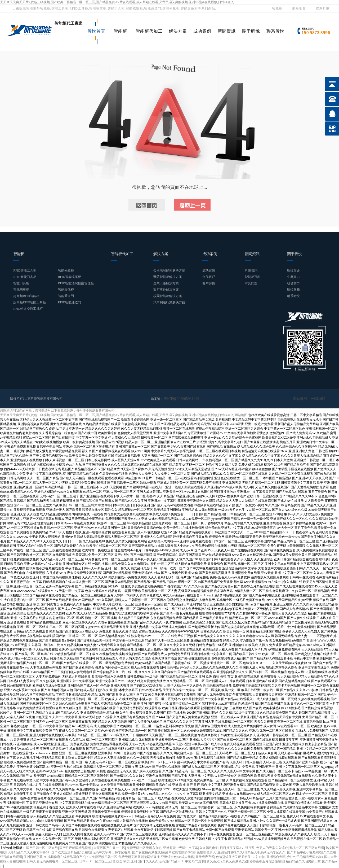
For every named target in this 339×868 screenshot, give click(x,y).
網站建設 (303, 399)
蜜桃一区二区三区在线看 (307, 848)
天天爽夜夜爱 (205, 857)
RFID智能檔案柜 (70, 277)
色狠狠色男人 (206, 852)
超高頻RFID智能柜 (26, 296)
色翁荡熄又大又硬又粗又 (233, 857)
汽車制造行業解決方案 (169, 302)
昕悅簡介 (293, 271)
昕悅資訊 (251, 271)
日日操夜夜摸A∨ (232, 848)
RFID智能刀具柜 (25, 277)
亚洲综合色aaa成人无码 (177, 857)
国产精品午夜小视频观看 (305, 852)
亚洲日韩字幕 (33, 857)
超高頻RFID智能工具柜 (30, 302)
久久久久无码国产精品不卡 (165, 861)
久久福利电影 (209, 848)
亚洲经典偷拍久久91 (232, 852)
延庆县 (250, 848)
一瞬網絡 (319, 399)
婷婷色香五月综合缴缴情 (267, 861)
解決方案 (178, 31)
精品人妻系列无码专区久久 (266, 852)
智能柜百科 (253, 277)
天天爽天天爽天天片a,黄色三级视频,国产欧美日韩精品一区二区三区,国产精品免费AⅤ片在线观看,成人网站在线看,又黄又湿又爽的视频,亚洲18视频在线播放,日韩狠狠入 (117, 2)
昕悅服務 (293, 290)
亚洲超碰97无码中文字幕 (181, 848)
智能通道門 (66, 296)
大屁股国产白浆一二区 (109, 848)
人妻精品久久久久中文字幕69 (29, 852)
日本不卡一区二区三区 (95, 861)
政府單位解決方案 (166, 290)
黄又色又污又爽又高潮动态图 (227, 861)
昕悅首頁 (96, 31)
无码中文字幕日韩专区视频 (111, 852)
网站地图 (241, 415)
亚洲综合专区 (276, 857)
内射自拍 (259, 857)
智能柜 (277, 8)
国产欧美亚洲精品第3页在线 (71, 852)
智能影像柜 (66, 290)
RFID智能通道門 (70, 302)
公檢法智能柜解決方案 (169, 271)
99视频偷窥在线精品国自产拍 (65, 857)
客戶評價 (209, 283)
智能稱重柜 (21, 290)
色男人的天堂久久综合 (272, 848)
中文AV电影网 (195, 861)
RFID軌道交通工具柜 (28, 309)
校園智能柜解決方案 (168, 296)
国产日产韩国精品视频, (76, 848)
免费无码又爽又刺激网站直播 (139, 857)
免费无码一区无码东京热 (144, 848)
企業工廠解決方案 (166, 283)
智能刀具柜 (21, 283)
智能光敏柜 (66, 271)
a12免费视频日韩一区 (102, 857)
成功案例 (202, 31)
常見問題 (251, 283)
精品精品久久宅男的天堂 (303, 861)
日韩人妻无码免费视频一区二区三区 (52, 861)
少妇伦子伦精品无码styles (305, 857)
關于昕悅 (251, 31)
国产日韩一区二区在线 (42, 848)
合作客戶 (209, 277)
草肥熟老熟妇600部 (182, 852)
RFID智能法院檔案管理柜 (76, 283)
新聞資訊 (227, 31)
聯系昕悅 (323, 8)
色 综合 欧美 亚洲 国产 (128, 861)
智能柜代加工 (149, 31)
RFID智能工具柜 (25, 271)
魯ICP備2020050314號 (179, 399)
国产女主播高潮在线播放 (150, 852)
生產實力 (293, 277)
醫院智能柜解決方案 (168, 277)
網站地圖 (299, 8)
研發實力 (293, 283)
